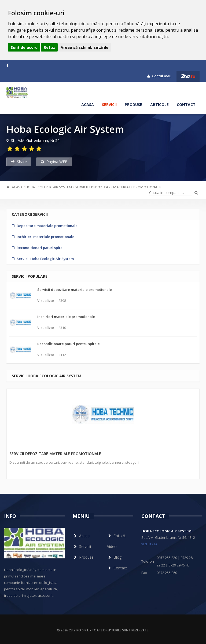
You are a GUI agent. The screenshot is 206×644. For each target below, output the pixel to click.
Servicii (109, 105)
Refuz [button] (49, 47)
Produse (133, 105)
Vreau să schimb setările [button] (85, 47)
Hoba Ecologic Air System (49, 187)
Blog (114, 557)
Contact (186, 105)
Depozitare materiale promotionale (126, 187)
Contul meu (159, 76)
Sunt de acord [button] (24, 47)
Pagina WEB (54, 162)
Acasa (88, 105)
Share (19, 162)
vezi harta (149, 544)
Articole (159, 105)
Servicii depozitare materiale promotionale (55, 454)
